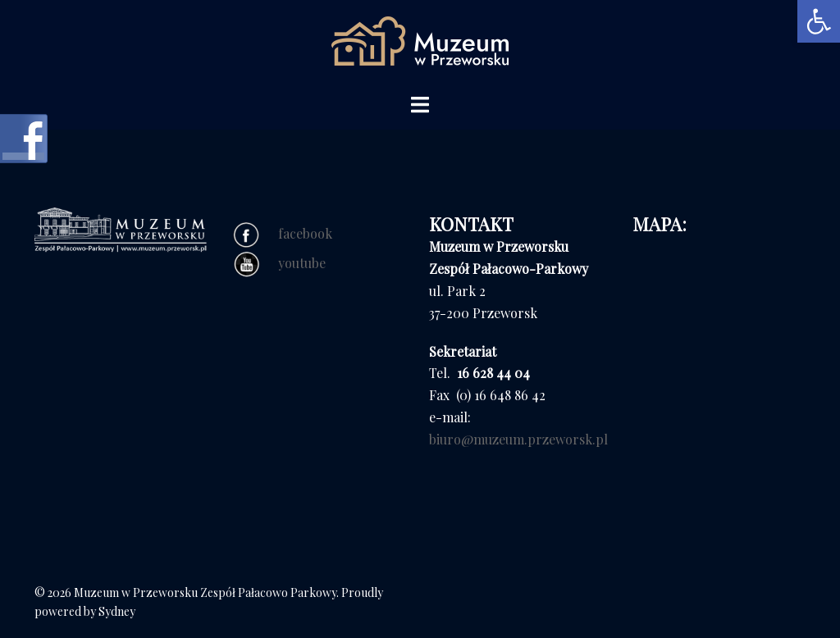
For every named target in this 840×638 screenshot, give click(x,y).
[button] (819, 21)
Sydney (117, 611)
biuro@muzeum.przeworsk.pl (518, 439)
